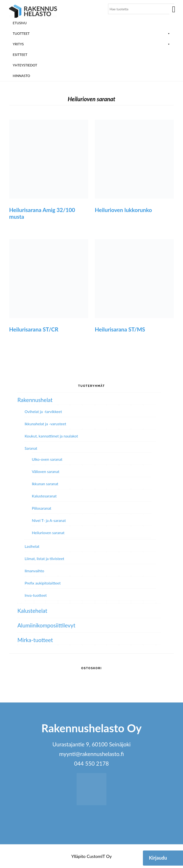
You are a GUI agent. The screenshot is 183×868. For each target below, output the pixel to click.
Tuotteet (91, 33)
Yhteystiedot (25, 65)
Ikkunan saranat (45, 484)
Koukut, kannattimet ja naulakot (51, 436)
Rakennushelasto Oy (33, 11)
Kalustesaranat (44, 496)
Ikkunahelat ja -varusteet (45, 424)
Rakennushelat (35, 400)
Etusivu (20, 23)
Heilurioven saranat (48, 533)
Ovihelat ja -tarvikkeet (43, 411)
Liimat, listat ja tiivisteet (44, 558)
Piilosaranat (41, 508)
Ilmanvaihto (34, 571)
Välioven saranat (46, 471)
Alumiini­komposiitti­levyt (46, 625)
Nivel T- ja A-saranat (49, 520)
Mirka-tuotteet (35, 640)
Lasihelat (32, 546)
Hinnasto (21, 76)
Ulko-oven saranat (47, 459)
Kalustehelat (32, 611)
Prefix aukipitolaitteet (43, 583)
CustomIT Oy (99, 856)
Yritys (91, 44)
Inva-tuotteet (36, 595)
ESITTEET (20, 55)
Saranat (31, 448)
